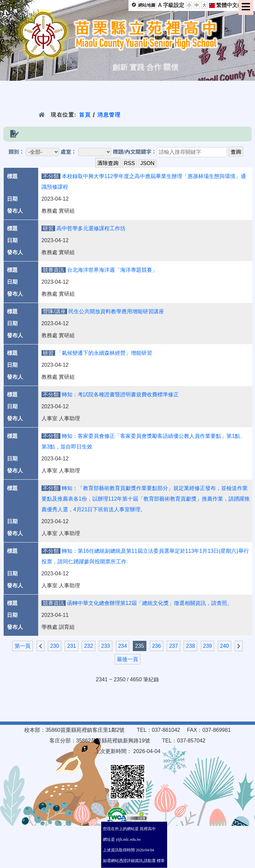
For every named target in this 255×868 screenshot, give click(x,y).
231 (72, 646)
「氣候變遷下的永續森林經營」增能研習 (104, 353)
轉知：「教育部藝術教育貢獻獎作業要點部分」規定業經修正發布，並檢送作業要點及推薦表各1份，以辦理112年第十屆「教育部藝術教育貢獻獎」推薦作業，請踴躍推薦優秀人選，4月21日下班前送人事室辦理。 (146, 499)
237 (173, 646)
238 (190, 646)
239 (208, 646)
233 (106, 646)
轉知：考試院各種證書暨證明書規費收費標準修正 (120, 394)
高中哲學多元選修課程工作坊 (91, 228)
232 (88, 646)
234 (123, 646)
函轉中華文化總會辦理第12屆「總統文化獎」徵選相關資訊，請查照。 (150, 603)
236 (157, 646)
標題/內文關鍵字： (134, 152)
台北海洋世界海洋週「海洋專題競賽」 (112, 270)
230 (55, 646)
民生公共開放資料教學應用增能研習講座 (116, 311)
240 (225, 646)
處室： (69, 152)
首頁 (85, 115)
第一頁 (23, 646)
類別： (17, 152)
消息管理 (109, 115)
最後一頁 (127, 659)
